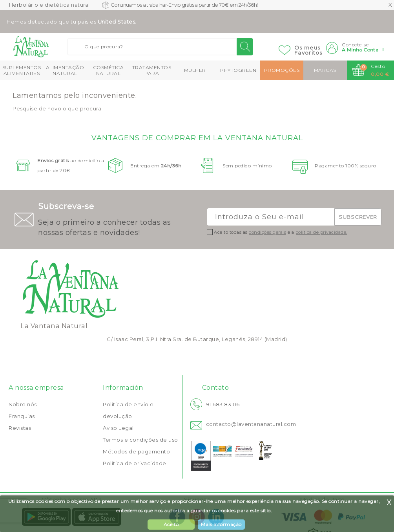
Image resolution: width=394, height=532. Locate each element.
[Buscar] (160, 47)
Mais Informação (221, 524)
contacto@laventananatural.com (251, 424)
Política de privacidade (135, 463)
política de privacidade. (321, 232)
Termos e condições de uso (140, 440)
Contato (216, 388)
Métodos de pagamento (136, 451)
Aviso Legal (118, 428)
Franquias (22, 416)
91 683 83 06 (223, 404)
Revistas (20, 428)
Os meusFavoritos (308, 50)
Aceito (171, 524)
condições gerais (267, 232)
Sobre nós (23, 404)
